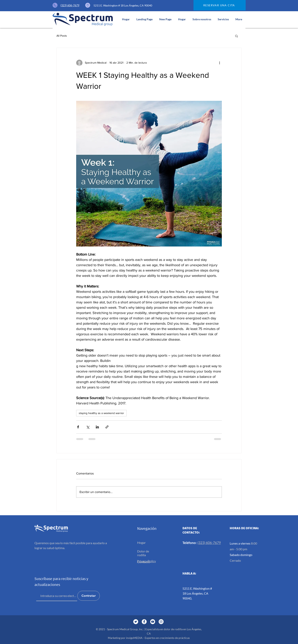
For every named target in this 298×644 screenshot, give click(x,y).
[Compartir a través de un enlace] (107, 427)
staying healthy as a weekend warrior (101, 413)
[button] (223, 19)
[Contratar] (89, 596)
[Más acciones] (219, 63)
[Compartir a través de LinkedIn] (97, 427)
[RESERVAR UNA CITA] (220, 5)
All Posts (62, 36)
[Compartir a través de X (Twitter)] (88, 427)
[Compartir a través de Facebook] (78, 427)
